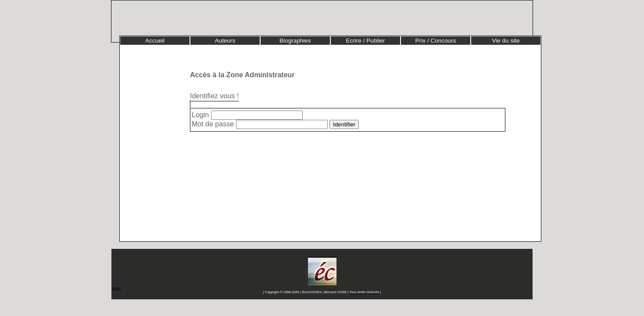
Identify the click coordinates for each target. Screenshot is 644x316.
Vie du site (506, 41)
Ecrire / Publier (365, 41)
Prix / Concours (436, 41)
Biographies (295, 41)
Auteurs (225, 41)
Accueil (155, 41)
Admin (116, 288)
